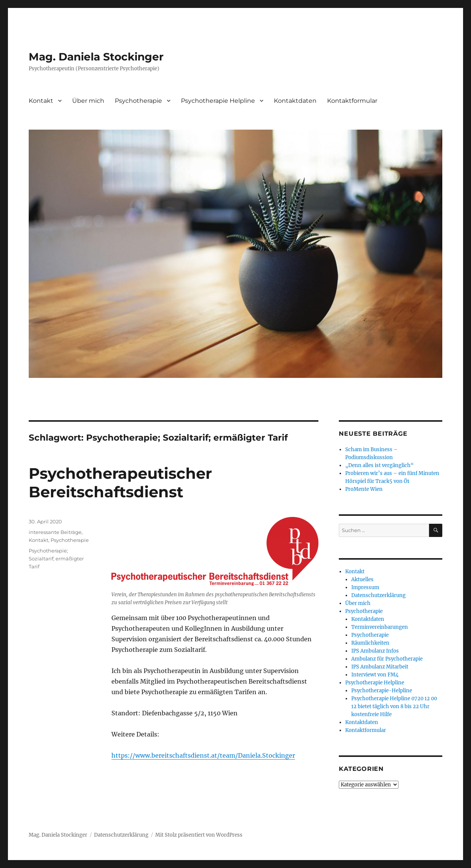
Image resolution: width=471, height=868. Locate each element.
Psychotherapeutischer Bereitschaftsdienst (120, 483)
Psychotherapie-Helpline (382, 691)
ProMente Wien (364, 489)
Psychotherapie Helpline (218, 101)
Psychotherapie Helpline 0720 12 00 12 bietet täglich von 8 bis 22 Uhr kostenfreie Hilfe (394, 706)
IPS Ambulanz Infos (375, 651)
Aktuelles (362, 579)
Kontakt (41, 101)
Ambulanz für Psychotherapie (387, 659)
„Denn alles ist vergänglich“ (379, 465)
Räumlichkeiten (370, 643)
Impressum (365, 587)
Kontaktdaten (295, 101)
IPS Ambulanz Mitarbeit (380, 667)
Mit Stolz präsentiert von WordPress (199, 835)
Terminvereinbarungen (380, 627)
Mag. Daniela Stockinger (96, 57)
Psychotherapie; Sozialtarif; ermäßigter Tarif (56, 559)
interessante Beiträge (55, 532)
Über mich (88, 101)
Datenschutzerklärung (378, 595)
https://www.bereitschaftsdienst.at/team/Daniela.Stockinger (203, 755)
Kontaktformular (352, 101)
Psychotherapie (138, 101)
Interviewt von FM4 (375, 675)
